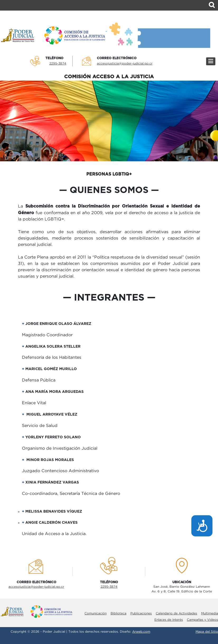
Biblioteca (119, 613)
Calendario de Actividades (176, 613)
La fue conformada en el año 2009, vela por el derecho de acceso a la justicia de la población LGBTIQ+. (109, 213)
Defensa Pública (39, 380)
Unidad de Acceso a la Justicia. (54, 534)
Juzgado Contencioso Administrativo (60, 471)
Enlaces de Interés (169, 620)
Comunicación (96, 613)
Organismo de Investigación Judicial (60, 448)
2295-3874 (58, 64)
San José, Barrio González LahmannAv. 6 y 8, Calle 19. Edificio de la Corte (182, 589)
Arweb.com (141, 632)
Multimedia (210, 613)
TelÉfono (54, 58)
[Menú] (211, 61)
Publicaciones (141, 613)
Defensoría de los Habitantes (52, 358)
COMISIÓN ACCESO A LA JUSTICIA (109, 77)
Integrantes (109, 298)
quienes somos (109, 190)
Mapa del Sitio (207, 632)
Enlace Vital (34, 403)
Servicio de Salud (40, 426)
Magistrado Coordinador (47, 335)
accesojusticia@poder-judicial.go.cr (125, 64)
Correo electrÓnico (117, 58)
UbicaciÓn (182, 582)
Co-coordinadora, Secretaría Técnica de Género (71, 494)
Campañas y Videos (202, 620)
